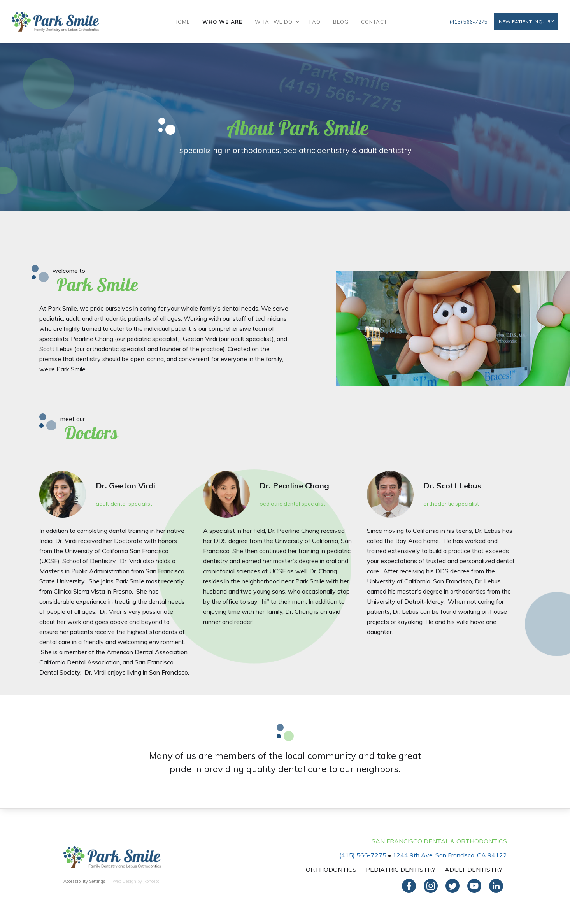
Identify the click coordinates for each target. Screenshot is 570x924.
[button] (276, 22)
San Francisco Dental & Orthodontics (439, 841)
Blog (341, 22)
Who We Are (222, 22)
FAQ (315, 22)
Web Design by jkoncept (136, 881)
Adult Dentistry (474, 870)
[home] (55, 22)
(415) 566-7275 (469, 22)
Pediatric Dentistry (401, 870)
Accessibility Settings (84, 881)
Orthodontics (331, 870)
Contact (374, 22)
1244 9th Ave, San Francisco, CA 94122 (450, 855)
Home (182, 22)
